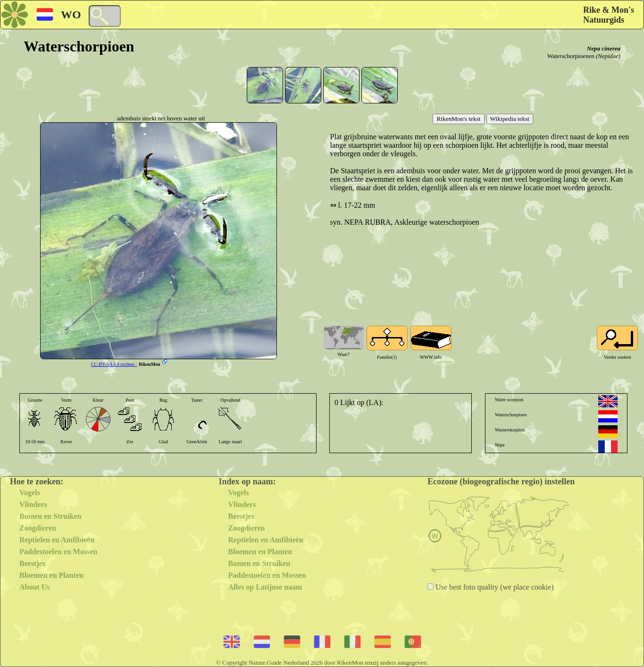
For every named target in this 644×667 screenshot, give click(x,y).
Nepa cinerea (604, 48)
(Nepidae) (608, 56)
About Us (34, 587)
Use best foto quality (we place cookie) (494, 587)
